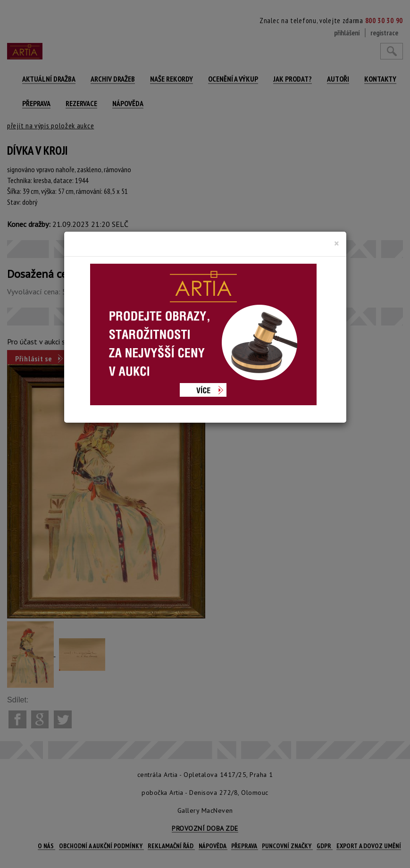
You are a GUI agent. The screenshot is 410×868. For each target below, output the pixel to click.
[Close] (337, 243)
